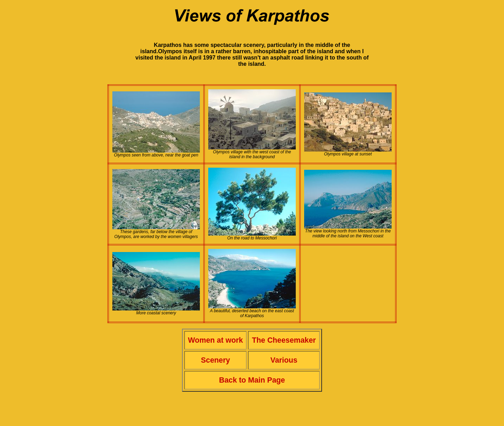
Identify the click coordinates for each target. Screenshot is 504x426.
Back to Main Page (252, 380)
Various (284, 360)
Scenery (215, 360)
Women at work (215, 340)
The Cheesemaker (284, 340)
